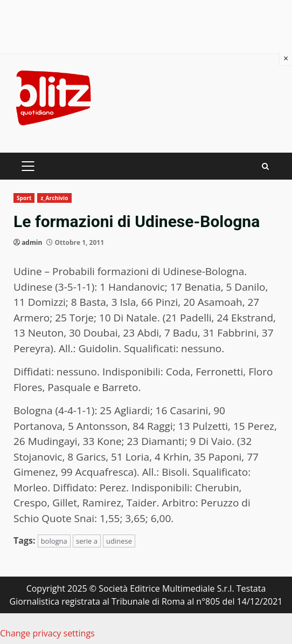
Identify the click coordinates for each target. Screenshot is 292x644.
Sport (24, 198)
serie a (87, 541)
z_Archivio (54, 198)
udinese (119, 541)
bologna (54, 541)
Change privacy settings (47, 633)
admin (32, 242)
